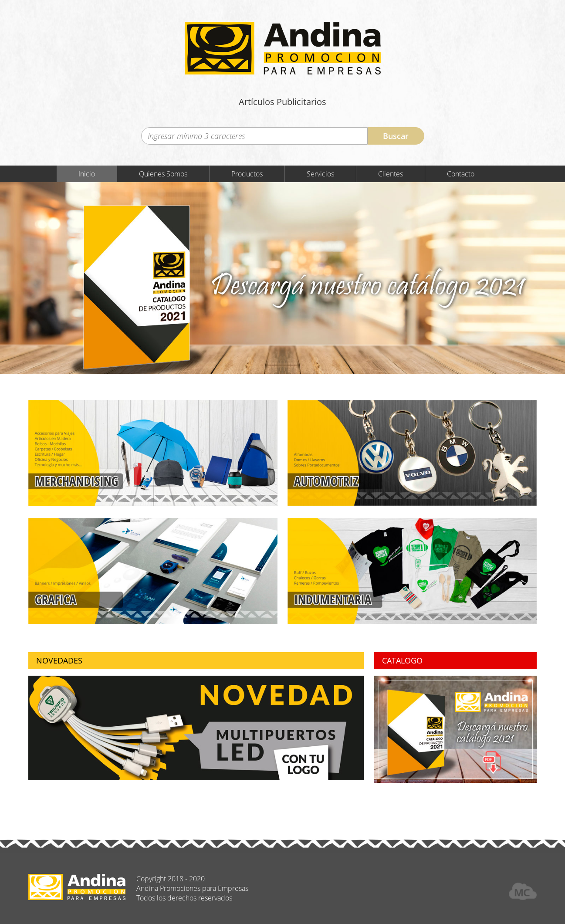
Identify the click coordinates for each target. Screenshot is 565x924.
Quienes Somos (163, 174)
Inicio (87, 174)
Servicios (320, 174)
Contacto (461, 174)
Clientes (391, 174)
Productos (247, 174)
